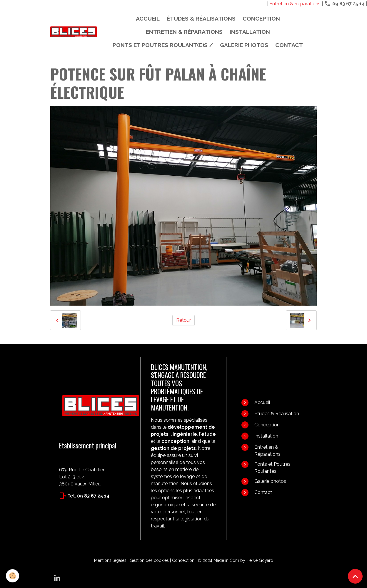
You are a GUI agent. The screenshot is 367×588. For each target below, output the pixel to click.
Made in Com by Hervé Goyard (243, 560)
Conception (261, 19)
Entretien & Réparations (295, 4)
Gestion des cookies (149, 560)
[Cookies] (12, 576)
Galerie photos (244, 45)
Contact (289, 45)
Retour (183, 320)
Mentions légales (110, 560)
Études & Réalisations (201, 19)
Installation (250, 32)
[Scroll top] (355, 576)
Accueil (148, 19)
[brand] (74, 32)
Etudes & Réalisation (277, 414)
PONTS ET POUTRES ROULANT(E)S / (163, 45)
